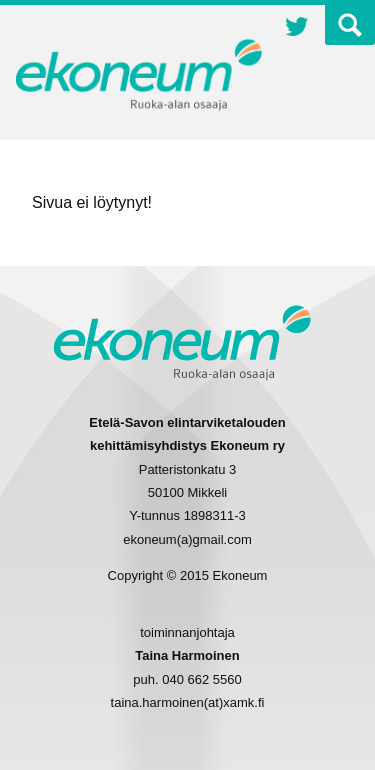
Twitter (297, 29)
